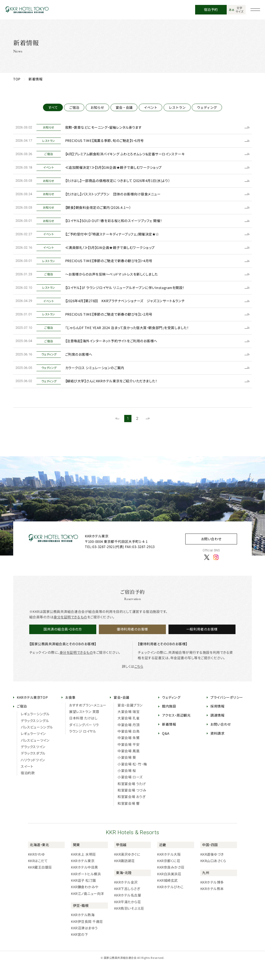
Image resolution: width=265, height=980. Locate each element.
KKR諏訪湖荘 (124, 876)
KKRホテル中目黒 (84, 882)
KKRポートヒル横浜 (86, 889)
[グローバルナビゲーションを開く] (255, 10)
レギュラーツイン (33, 749)
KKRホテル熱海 (83, 930)
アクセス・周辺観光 (176, 730)
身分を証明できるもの (70, 632)
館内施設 (169, 721)
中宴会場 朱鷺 (128, 753)
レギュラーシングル (35, 729)
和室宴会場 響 (128, 818)
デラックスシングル (35, 736)
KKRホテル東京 (83, 876)
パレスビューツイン (35, 755)
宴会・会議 (124, 107)
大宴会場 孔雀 (128, 733)
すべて (53, 107)
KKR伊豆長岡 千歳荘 (87, 936)
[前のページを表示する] (117, 434)
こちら (139, 682)
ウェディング (207, 107)
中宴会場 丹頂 (128, 740)
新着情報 (169, 739)
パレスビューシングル (37, 742)
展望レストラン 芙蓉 (84, 727)
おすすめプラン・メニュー (88, 720)
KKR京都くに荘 (169, 876)
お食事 (70, 712)
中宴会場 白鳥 (128, 746)
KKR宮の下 (79, 950)
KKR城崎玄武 (167, 896)
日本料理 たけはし (83, 733)
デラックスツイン (33, 762)
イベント (151, 107)
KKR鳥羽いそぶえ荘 (129, 924)
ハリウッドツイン (33, 775)
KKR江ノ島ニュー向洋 (87, 909)
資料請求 (217, 748)
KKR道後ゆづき (212, 869)
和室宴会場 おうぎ (131, 812)
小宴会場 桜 (127, 786)
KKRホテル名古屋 (128, 910)
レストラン (177, 107)
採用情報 (217, 721)
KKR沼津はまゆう (84, 943)
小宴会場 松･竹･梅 (132, 779)
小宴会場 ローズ (130, 792)
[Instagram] (216, 572)
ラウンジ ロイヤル (83, 746)
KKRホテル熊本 (212, 904)
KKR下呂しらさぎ (127, 904)
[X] (207, 572)
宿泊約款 (28, 788)
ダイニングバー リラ (84, 740)
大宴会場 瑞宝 (128, 727)
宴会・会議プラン (130, 720)
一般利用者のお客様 (202, 644)
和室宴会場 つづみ (132, 805)
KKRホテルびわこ (170, 902)
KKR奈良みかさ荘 (171, 882)
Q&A (166, 748)
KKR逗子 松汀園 (83, 896)
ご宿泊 (74, 107)
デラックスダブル (33, 768)
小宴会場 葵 (127, 773)
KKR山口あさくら (213, 876)
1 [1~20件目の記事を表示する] (128, 434)
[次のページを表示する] (148, 434)
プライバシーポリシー (227, 712)
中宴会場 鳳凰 (128, 766)
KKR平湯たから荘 (128, 917)
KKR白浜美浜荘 (169, 889)
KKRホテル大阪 (169, 869)
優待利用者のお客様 (132, 644)
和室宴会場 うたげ (132, 799)
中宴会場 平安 (128, 759)
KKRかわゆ (36, 869)
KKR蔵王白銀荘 (40, 882)
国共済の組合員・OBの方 (63, 644)
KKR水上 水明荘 (83, 869)
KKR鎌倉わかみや (85, 902)
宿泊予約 (211, 9)
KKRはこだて (38, 876)
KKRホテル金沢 (126, 897)
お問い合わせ (211, 554)
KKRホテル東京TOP (32, 712)
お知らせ (97, 107)
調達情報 (217, 730)
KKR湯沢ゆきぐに (127, 869)
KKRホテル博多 (212, 897)
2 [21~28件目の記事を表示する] (137, 434)
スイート (27, 782)
